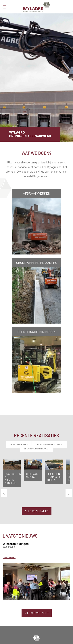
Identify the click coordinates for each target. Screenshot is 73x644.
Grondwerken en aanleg (50, 444)
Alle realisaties (37, 511)
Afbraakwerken (19, 444)
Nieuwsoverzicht (37, 613)
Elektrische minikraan (36, 449)
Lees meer (9, 557)
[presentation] (4, 493)
